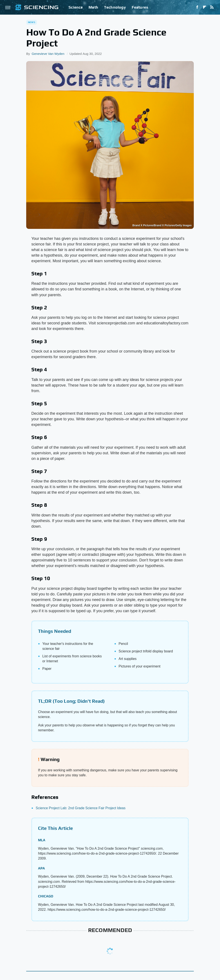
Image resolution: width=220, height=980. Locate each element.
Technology (115, 7)
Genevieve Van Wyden (48, 54)
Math (93, 7)
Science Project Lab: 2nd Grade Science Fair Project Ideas (81, 808)
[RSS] (212, 7)
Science (76, 7)
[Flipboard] (205, 7)
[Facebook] (197, 7)
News (32, 22)
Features (140, 7)
